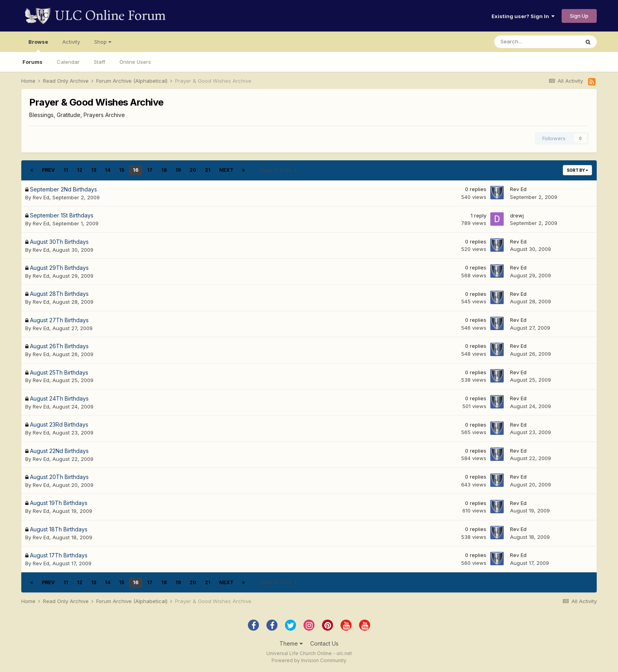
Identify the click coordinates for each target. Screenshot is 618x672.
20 (193, 170)
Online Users (135, 62)
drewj (517, 215)
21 (208, 170)
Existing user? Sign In (523, 16)
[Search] (537, 42)
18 (164, 170)
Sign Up (579, 16)
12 (80, 170)
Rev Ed (41, 197)
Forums (33, 62)
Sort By (577, 170)
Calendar (68, 62)
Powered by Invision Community (309, 660)
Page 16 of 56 (278, 170)
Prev (48, 170)
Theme (291, 643)
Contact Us (324, 643)
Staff (100, 62)
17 (150, 170)
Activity (71, 42)
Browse (38, 45)
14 (108, 170)
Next (226, 170)
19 (178, 170)
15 (122, 170)
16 (136, 170)
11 (66, 170)
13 (94, 170)
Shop (103, 42)
